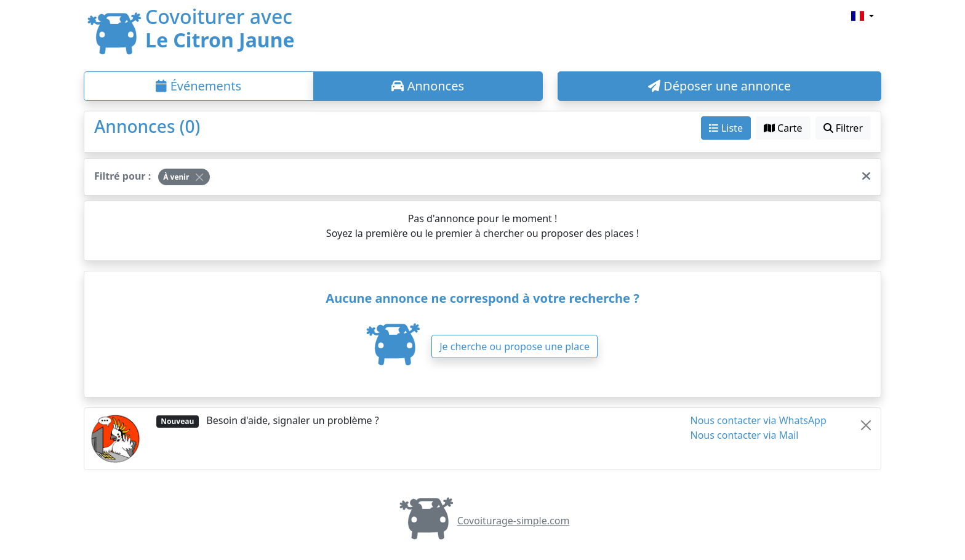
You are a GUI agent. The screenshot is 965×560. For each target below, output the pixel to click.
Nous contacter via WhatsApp (759, 420)
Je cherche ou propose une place (515, 346)
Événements (198, 86)
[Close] (199, 177)
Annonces (428, 86)
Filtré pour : (122, 176)
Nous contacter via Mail (745, 435)
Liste (726, 128)
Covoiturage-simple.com (483, 521)
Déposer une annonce (719, 86)
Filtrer (843, 128)
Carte (783, 128)
